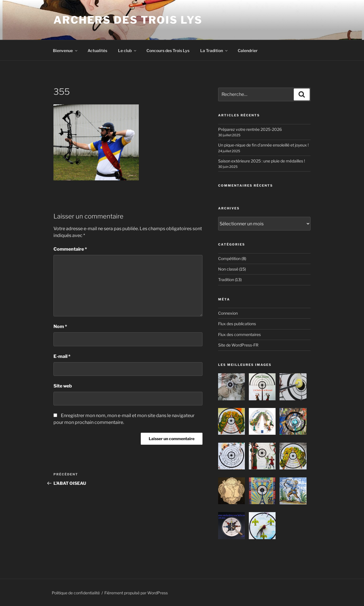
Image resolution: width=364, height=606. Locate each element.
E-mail (62, 356)
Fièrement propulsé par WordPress (136, 593)
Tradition (226, 280)
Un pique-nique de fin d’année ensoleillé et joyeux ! (263, 145)
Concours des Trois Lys (168, 50)
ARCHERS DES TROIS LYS (128, 20)
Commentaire (70, 249)
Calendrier (248, 50)
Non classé (228, 269)
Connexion (228, 313)
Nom (60, 326)
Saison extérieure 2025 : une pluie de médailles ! (261, 161)
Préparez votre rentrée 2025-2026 (250, 129)
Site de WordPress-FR (238, 345)
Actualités (97, 50)
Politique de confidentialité (76, 593)
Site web (63, 386)
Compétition (229, 258)
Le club (128, 50)
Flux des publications (237, 324)
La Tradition (214, 50)
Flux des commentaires (239, 334)
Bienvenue (66, 50)
